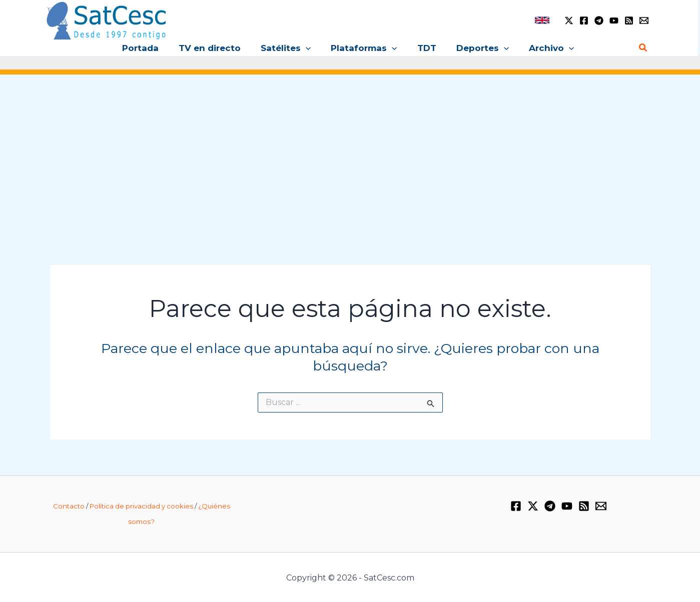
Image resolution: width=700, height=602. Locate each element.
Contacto (69, 506)
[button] (309, 48)
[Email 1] (644, 20)
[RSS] (629, 20)
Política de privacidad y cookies (141, 506)
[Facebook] (584, 20)
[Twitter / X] (569, 20)
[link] (542, 20)
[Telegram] (599, 20)
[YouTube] (614, 20)
